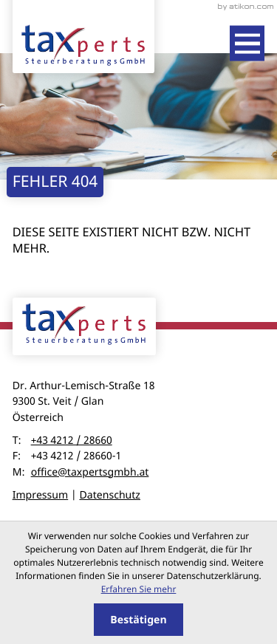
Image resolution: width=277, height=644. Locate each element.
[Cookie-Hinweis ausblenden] (138, 620)
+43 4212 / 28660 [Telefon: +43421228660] (72, 441)
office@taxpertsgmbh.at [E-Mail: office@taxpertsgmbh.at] (90, 472)
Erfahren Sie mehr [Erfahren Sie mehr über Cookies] (139, 589)
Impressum (41, 495)
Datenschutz (110, 495)
